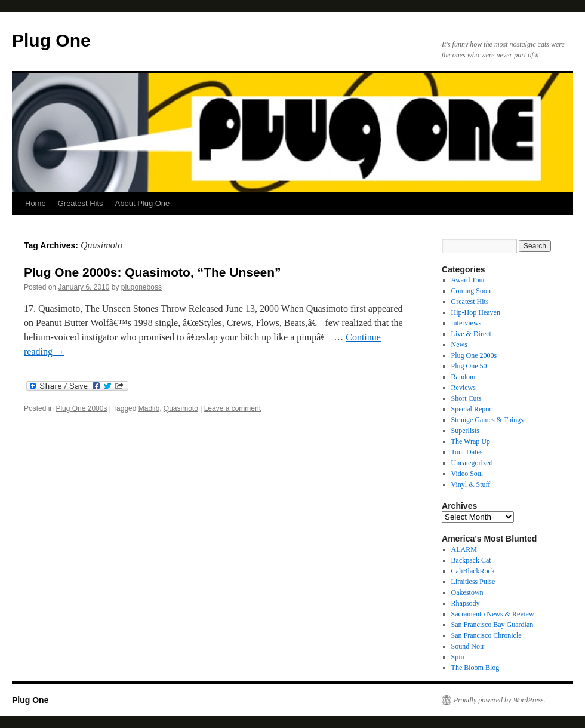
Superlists (465, 431)
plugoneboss (141, 287)
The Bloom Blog (475, 668)
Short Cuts (467, 398)
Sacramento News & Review (493, 614)
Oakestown (467, 592)
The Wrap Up (471, 441)
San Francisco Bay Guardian (492, 625)
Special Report (472, 409)
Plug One (51, 40)
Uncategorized (472, 463)
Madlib (149, 408)
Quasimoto (181, 408)
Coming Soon (471, 291)
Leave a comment (233, 408)
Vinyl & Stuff (471, 484)
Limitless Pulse (473, 582)
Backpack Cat (471, 560)
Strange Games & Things (487, 420)
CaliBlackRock (473, 571)
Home (36, 203)
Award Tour (468, 280)
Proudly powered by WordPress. (500, 700)
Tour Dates (467, 452)
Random (464, 377)
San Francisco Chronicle (487, 635)
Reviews (464, 388)
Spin (458, 657)
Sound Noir (468, 646)
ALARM (464, 549)
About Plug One (143, 203)
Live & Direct (471, 334)
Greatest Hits (81, 203)
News (459, 345)
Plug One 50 (469, 366)
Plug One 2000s (81, 408)
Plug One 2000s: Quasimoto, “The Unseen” (153, 272)
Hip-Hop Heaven (476, 312)
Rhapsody (466, 603)
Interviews (467, 323)
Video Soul (467, 474)
